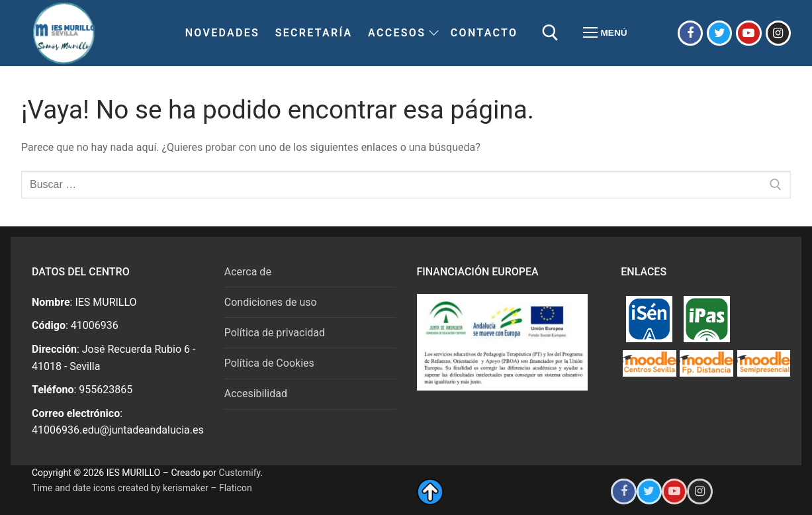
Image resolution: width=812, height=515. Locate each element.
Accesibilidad (256, 394)
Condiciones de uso (271, 302)
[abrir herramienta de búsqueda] (550, 33)
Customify (240, 473)
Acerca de (248, 272)
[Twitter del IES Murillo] (719, 33)
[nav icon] (605, 33)
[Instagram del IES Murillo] (778, 33)
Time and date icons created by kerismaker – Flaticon (142, 488)
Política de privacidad (275, 333)
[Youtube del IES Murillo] (748, 33)
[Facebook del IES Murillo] (690, 33)
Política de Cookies (269, 363)
